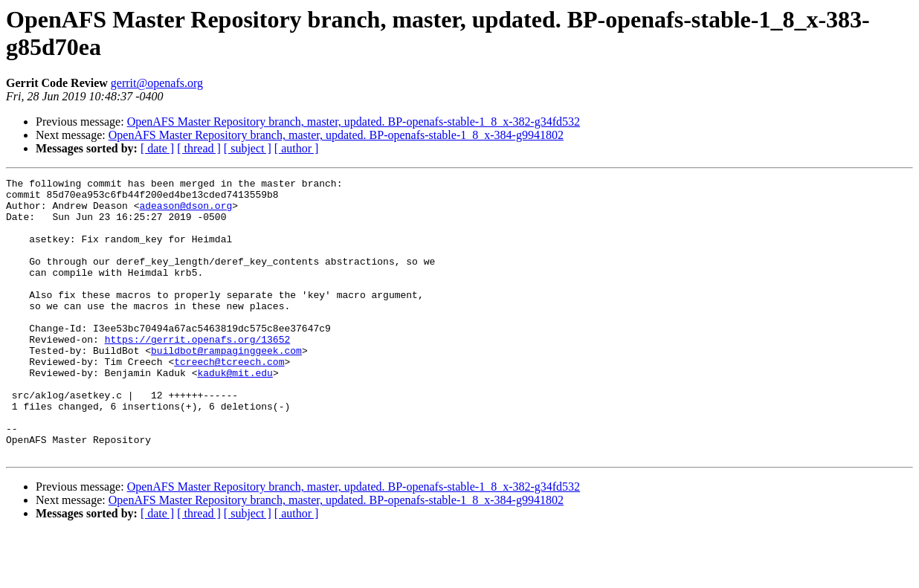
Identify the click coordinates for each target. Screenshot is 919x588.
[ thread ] (199, 148)
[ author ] (297, 148)
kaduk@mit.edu (235, 413)
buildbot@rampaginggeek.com (226, 386)
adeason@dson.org (186, 212)
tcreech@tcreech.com (229, 399)
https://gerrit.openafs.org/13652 (198, 372)
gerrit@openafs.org (157, 83)
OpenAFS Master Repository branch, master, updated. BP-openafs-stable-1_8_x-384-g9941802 (336, 135)
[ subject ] (248, 148)
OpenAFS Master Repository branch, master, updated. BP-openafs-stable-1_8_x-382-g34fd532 (354, 122)
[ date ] (157, 148)
